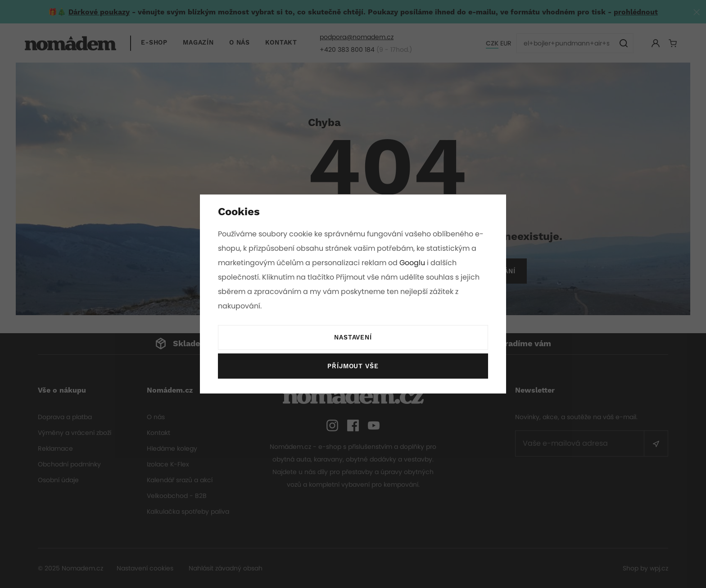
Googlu (414, 263)
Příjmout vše (353, 366)
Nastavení (353, 338)
